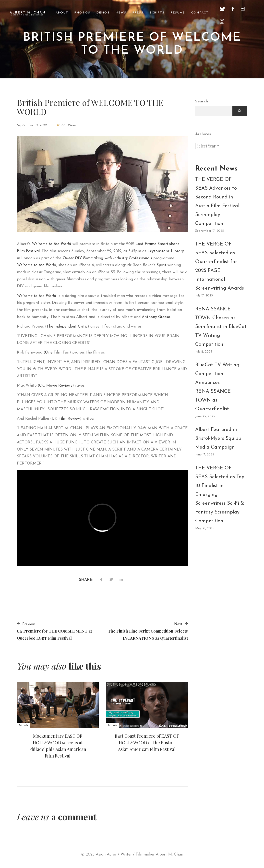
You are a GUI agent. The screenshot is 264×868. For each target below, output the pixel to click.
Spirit (161, 265)
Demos (103, 13)
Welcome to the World (52, 244)
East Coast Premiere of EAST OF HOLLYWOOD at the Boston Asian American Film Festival (147, 743)
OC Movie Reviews (56, 386)
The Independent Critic (67, 327)
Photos (82, 13)
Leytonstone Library (166, 251)
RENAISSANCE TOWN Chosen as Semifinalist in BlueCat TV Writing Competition (221, 327)
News (121, 13)
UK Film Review (66, 419)
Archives (203, 134)
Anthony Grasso (156, 317)
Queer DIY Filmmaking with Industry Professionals (107, 258)
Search (202, 101)
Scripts (157, 13)
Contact (200, 13)
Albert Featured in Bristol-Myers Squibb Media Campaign (218, 439)
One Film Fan (57, 353)
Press (138, 13)
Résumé (178, 13)
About (62, 13)
